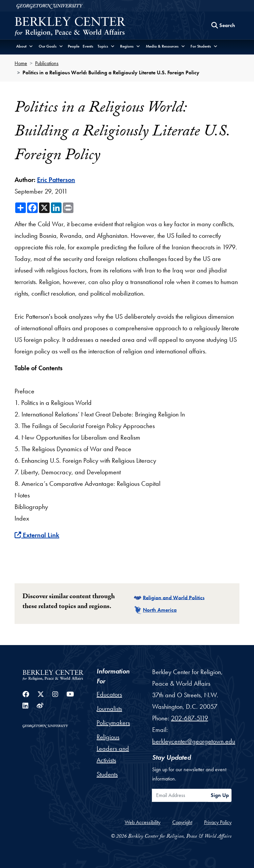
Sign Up (220, 795)
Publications (47, 63)
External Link (37, 535)
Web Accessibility (143, 822)
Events (88, 46)
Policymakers (113, 723)
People (74, 46)
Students (107, 774)
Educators (109, 694)
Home (21, 63)
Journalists (109, 708)
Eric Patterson (56, 180)
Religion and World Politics (174, 597)
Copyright (182, 822)
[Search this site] (223, 25)
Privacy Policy (218, 822)
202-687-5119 (190, 718)
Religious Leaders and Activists (113, 748)
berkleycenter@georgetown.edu (194, 741)
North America (160, 610)
